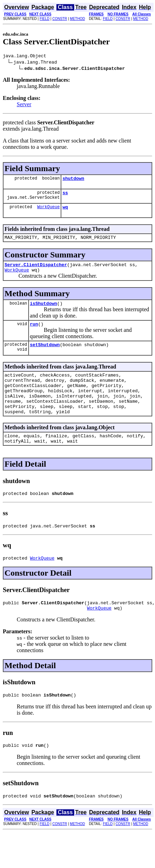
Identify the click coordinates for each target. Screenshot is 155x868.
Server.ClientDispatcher (36, 271)
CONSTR (60, 19)
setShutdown (45, 355)
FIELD (45, 19)
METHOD (77, 19)
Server (24, 105)
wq (65, 211)
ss (65, 196)
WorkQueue (49, 211)
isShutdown (44, 312)
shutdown (73, 180)
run (34, 333)
